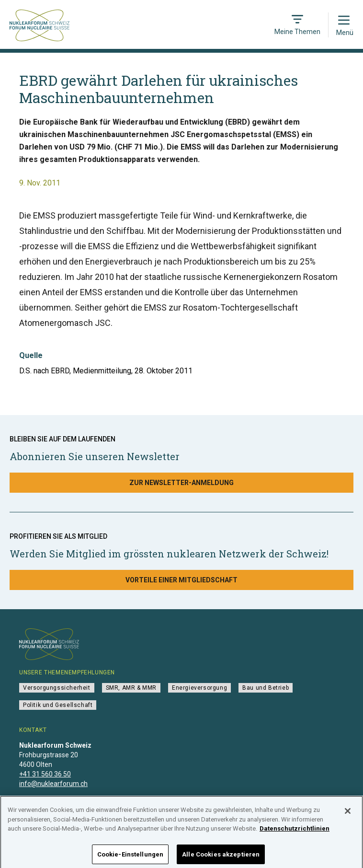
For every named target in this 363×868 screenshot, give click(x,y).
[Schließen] (348, 815)
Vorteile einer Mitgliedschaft (181, 580)
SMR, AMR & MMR (131, 688)
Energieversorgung (199, 688)
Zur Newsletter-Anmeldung (181, 483)
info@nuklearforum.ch (53, 784)
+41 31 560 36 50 (45, 774)
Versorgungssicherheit (57, 688)
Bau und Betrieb (266, 688)
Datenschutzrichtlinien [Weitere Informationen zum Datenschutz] (295, 833)
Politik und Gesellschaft (58, 705)
